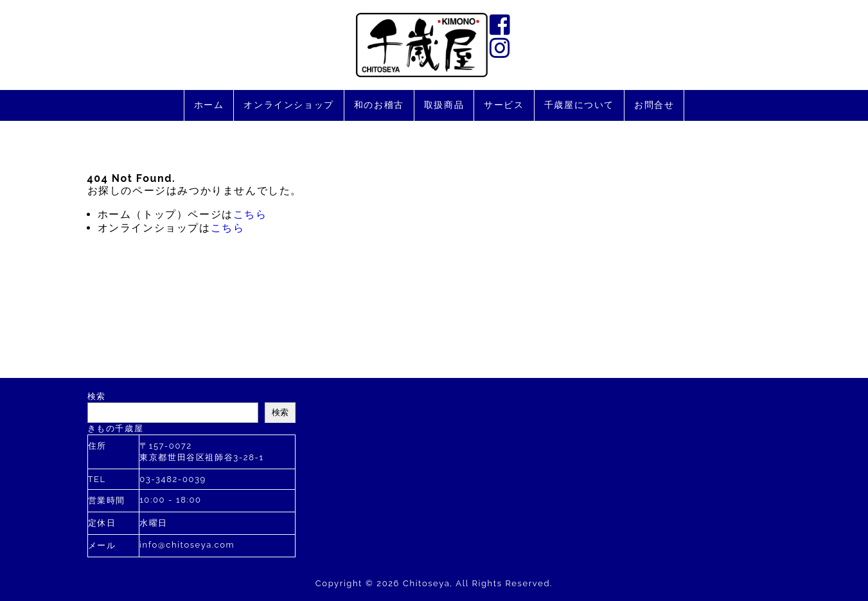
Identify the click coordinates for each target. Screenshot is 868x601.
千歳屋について (579, 105)
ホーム (209, 105)
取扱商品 (444, 105)
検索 (97, 396)
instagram (501, 48)
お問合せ (654, 105)
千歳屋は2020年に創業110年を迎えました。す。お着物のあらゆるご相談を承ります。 (422, 45)
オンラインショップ (288, 105)
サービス (504, 105)
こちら (250, 214)
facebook (501, 24)
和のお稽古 (379, 105)
